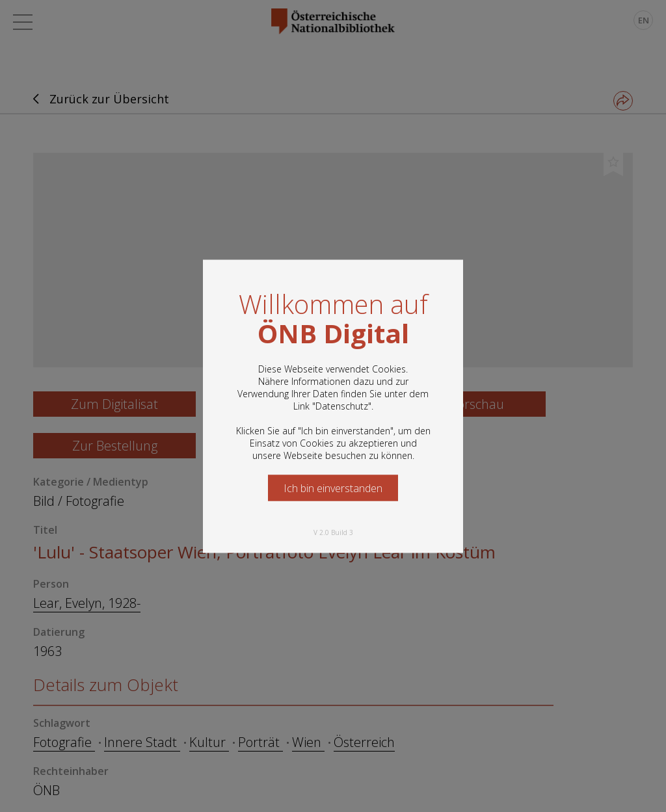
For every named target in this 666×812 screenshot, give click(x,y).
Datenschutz (342, 405)
